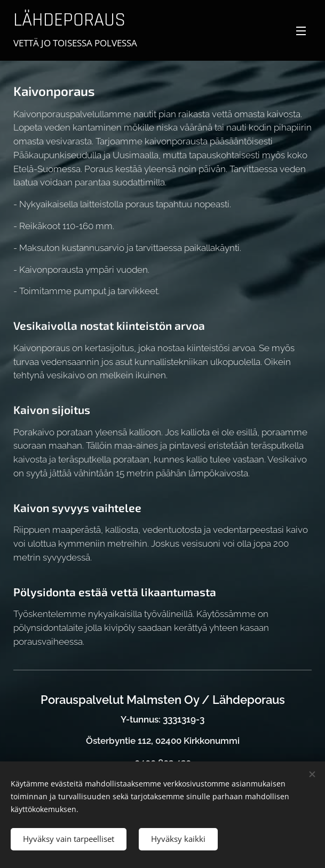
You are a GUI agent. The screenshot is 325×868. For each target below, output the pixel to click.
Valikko (301, 31)
